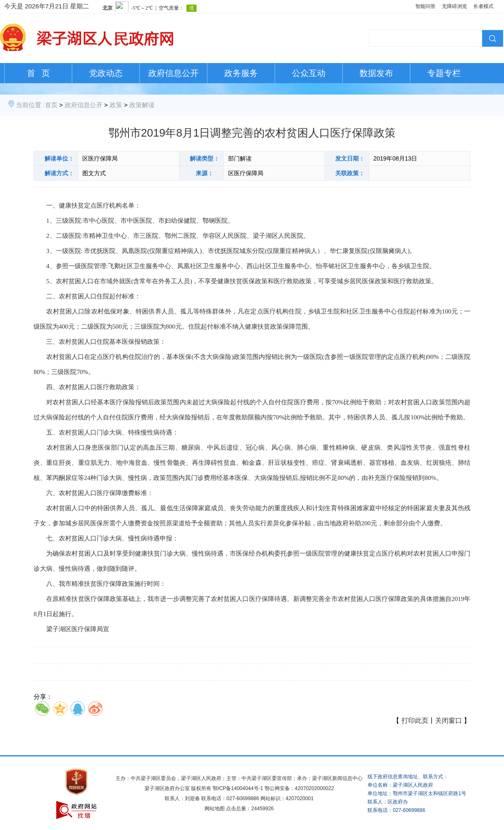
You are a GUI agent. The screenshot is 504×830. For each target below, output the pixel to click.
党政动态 (106, 73)
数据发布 (376, 73)
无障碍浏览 (454, 6)
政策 (116, 105)
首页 (51, 105)
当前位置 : (30, 105)
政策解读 (142, 105)
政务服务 (241, 73)
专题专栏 (444, 73)
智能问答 (425, 6)
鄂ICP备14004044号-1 (238, 788)
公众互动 (309, 73)
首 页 (38, 73)
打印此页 (415, 721)
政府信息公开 (173, 73)
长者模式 (483, 6)
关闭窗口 (449, 721)
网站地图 (215, 809)
